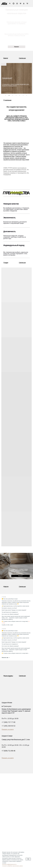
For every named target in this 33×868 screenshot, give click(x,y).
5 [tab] (20, 96)
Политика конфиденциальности (9, 864)
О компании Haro (22, 803)
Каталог (6, 785)
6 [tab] (24, 96)
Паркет (5, 788)
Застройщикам (8, 819)
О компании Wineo (23, 805)
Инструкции (21, 791)
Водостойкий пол (8, 797)
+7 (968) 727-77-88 (8, 722)
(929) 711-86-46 (8, 837)
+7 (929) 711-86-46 (8, 751)
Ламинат (6, 789)
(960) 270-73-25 (8, 835)
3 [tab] (13, 96)
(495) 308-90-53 (8, 832)
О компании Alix (22, 801)
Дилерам (6, 817)
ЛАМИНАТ (7, 78)
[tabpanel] (17, 78)
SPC (5, 791)
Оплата (20, 789)
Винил (5, 793)
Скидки (5, 801)
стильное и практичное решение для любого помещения (15, 85)
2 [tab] (10, 96)
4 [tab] (17, 96)
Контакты (7, 829)
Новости (20, 797)
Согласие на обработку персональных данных (12, 866)
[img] (4, 4)
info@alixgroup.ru (9, 840)
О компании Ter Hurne (24, 807)
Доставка (20, 788)
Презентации (21, 799)
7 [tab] (27, 96)
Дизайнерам (7, 815)
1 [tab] (6, 96)
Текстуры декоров (9, 822)
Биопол (5, 795)
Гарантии (20, 793)
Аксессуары (7, 799)
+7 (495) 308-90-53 (8, 726)
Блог (19, 795)
